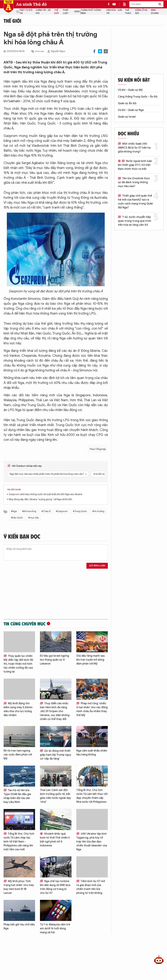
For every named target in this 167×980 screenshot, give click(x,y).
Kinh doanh (155, 12)
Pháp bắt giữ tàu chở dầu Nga (19, 927)
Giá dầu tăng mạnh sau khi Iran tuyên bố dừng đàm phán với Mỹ (91, 660)
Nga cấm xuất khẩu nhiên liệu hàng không (92, 753)
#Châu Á (46, 511)
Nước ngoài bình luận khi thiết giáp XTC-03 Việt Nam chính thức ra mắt (135, 165)
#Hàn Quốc (17, 518)
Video (77, 12)
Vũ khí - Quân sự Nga (131, 110)
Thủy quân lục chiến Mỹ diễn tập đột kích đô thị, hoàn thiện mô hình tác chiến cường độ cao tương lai (18, 664)
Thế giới (56, 12)
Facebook (94, 51)
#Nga (14, 511)
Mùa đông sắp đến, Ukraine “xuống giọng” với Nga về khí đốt (40, 499)
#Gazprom (62, 511)
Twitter (100, 51)
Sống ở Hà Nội (141, 12)
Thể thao (128, 12)
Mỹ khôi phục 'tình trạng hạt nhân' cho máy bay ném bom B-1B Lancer (19, 887)
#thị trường (98, 511)
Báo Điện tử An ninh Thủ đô (8, 6)
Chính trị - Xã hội (43, 12)
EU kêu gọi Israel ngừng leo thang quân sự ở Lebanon (54, 660)
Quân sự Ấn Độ (127, 103)
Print (106, 51)
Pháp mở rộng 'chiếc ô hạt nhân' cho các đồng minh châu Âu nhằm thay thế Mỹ (92, 709)
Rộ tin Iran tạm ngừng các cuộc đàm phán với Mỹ (18, 755)
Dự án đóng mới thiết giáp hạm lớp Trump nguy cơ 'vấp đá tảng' (56, 755)
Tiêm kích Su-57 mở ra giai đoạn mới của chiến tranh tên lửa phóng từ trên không (91, 887)
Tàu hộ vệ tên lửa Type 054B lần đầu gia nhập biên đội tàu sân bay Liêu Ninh (17, 796)
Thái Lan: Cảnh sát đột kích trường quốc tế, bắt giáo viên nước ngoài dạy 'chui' (55, 796)
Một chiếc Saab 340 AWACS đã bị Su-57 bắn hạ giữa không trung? (134, 148)
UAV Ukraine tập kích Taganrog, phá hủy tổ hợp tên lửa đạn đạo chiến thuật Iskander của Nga (92, 842)
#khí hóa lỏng (29, 511)
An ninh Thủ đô (31, 4)
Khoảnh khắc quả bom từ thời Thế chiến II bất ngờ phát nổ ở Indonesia (55, 840)
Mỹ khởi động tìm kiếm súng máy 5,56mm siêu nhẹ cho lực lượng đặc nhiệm (18, 709)
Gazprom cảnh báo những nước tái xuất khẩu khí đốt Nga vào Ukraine (46, 494)
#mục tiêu (34, 518)
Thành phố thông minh (91, 12)
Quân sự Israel (127, 117)
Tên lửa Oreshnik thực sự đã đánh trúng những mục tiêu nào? (134, 182)
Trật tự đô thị (26, 12)
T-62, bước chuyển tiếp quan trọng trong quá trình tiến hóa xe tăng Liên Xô (135, 221)
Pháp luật (66, 12)
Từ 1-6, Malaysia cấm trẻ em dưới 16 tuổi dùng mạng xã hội (55, 928)
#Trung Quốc (80, 511)
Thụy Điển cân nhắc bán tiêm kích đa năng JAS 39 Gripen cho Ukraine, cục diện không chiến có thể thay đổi (55, 711)
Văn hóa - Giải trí (114, 12)
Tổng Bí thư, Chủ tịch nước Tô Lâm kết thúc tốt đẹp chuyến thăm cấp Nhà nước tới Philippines (92, 796)
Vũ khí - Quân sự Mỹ (130, 90)
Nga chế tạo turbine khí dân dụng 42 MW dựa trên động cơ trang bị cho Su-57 (55, 887)
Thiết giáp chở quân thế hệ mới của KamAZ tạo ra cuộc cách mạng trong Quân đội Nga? (135, 202)
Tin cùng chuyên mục (25, 624)
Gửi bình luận (97, 566)
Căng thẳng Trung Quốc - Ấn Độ (138, 97)
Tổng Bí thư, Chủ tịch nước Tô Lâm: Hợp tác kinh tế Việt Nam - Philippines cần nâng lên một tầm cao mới (19, 842)
